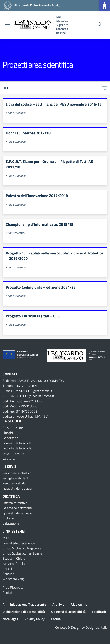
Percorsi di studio (14, 483)
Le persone (10, 438)
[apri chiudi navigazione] (7, 25)
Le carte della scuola (17, 448)
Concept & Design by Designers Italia (81, 627)
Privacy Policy (35, 619)
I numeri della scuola (17, 443)
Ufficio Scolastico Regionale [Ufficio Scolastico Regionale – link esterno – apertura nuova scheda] (22, 548)
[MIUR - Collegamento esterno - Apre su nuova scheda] (31, 5)
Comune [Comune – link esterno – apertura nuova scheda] (8, 574)
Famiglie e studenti (16, 478)
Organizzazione (13, 453)
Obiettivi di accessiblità (68, 612)
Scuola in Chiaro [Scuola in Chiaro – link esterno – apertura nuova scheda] (14, 558)
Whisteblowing (13, 579)
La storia (9, 458)
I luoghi (8, 433)
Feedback (99, 612)
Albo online (79, 604)
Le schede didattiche (17, 508)
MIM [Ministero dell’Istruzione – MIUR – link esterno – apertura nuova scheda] (6, 538)
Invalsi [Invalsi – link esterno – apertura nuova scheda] (7, 569)
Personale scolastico (17, 473)
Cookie (56, 619)
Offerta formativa (15, 503)
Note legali (10, 619)
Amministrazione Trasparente (24, 604)
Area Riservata (13, 587)
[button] (104, 6)
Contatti (8, 592)
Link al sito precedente (19, 543)
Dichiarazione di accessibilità (24, 612)
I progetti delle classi (17, 488)
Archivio (8, 518)
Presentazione (13, 428)
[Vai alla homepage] (33, 25)
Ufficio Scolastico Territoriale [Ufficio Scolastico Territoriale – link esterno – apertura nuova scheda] (22, 553)
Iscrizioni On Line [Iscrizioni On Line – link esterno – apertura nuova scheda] (14, 563)
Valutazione (11, 523)
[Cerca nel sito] (100, 25)
